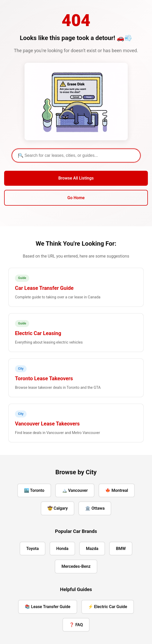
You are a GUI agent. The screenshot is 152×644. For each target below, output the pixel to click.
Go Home (76, 198)
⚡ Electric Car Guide (108, 607)
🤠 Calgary (58, 508)
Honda (62, 549)
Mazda (92, 549)
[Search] (76, 156)
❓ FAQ (76, 625)
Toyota (33, 549)
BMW (121, 549)
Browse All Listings (76, 178)
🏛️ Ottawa (95, 508)
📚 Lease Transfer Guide (47, 607)
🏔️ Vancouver (75, 490)
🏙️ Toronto (34, 490)
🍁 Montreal (117, 490)
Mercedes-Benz (76, 566)
